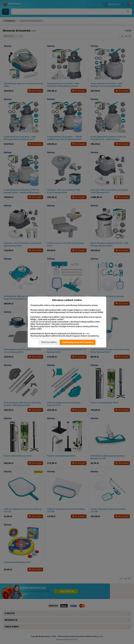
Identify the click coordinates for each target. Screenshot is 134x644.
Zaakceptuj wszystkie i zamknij (77, 342)
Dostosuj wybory (49, 342)
